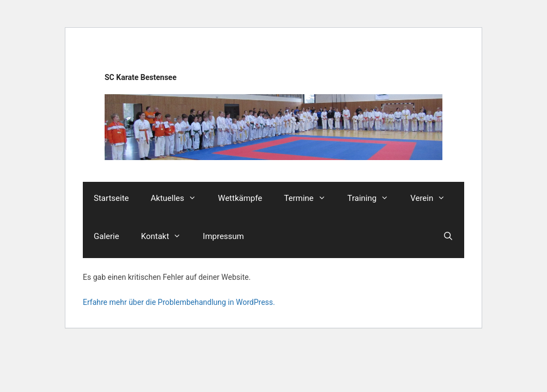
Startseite (111, 198)
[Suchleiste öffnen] (448, 236)
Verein (433, 198)
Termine (310, 198)
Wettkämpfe (240, 198)
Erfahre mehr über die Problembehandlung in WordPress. (179, 302)
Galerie (107, 236)
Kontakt (167, 236)
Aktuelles (179, 198)
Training (374, 198)
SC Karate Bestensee (141, 77)
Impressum (223, 236)
